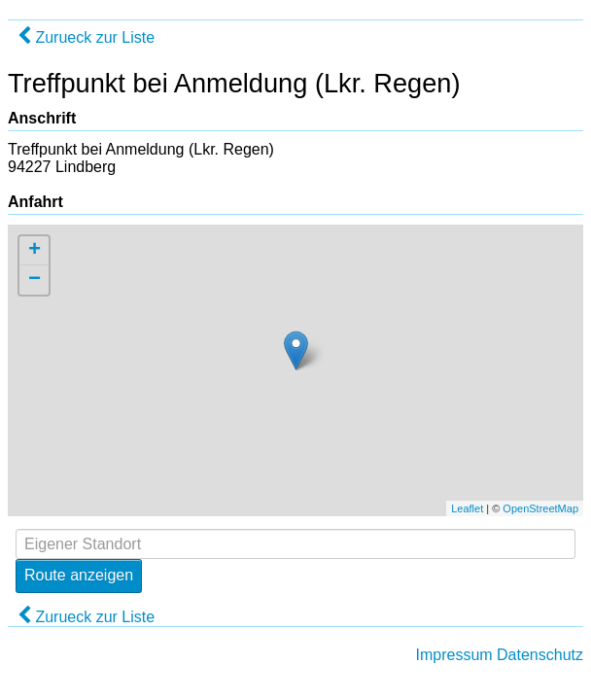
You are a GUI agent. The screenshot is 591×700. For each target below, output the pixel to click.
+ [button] (35, 251)
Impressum (453, 655)
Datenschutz (540, 655)
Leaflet (467, 508)
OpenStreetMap (540, 508)
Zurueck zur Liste (86, 37)
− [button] (35, 280)
